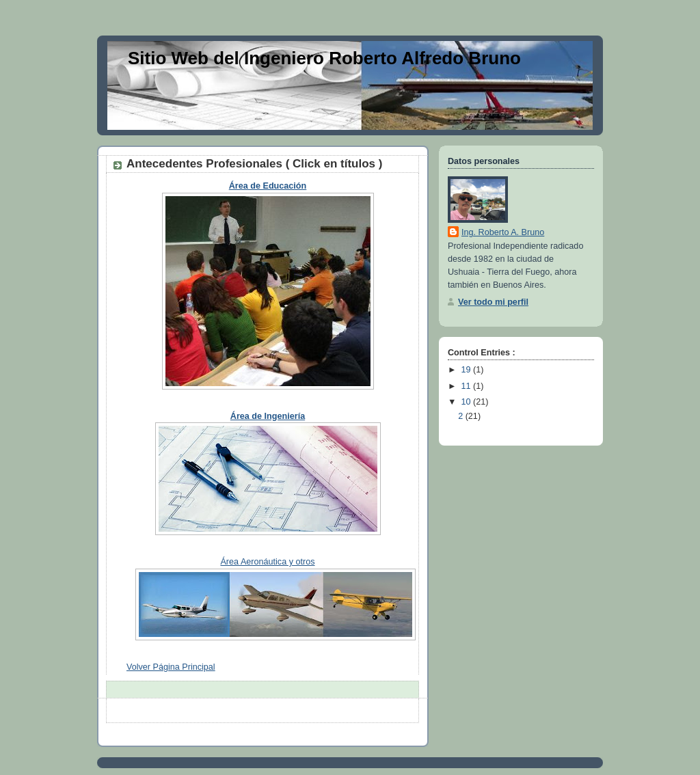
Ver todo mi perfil (493, 302)
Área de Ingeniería (268, 416)
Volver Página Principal (171, 667)
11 (468, 386)
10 (468, 402)
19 (468, 370)
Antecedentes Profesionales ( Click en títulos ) (254, 164)
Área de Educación (268, 186)
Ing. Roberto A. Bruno (503, 232)
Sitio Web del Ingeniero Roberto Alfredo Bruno (324, 58)
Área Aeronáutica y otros (267, 562)
